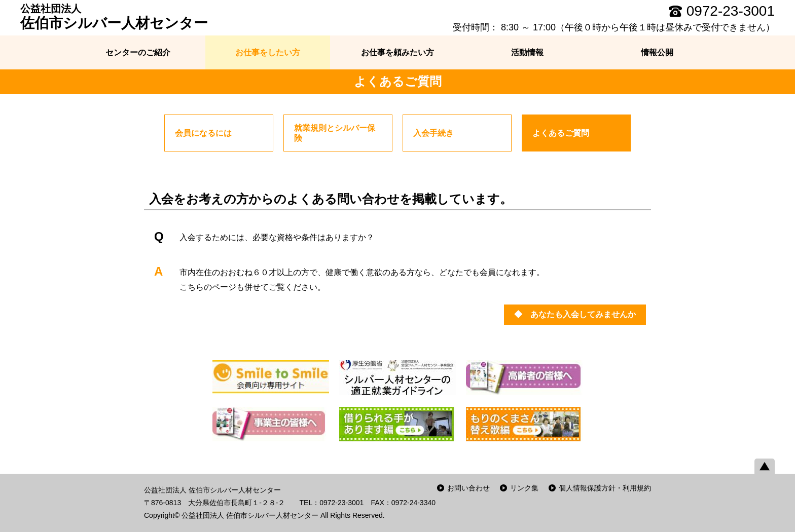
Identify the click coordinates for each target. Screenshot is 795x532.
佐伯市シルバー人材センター (114, 17)
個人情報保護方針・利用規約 (605, 488)
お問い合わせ (468, 488)
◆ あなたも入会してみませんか (575, 314)
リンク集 (524, 488)
